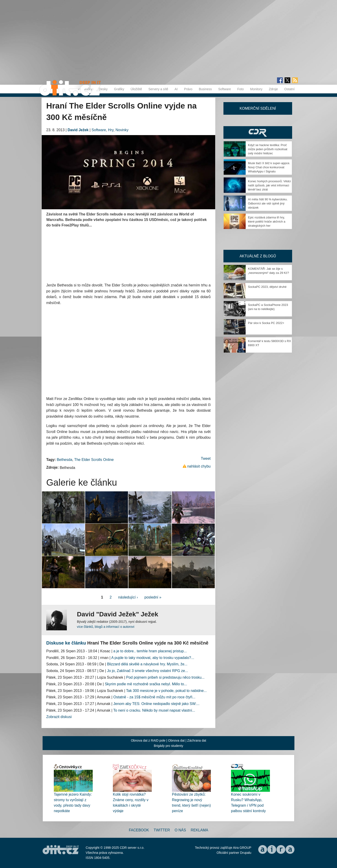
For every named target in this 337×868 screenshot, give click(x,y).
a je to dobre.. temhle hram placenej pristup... (150, 651)
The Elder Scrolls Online (94, 460)
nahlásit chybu (199, 466)
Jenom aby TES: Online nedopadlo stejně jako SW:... (156, 704)
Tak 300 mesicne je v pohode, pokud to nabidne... (166, 691)
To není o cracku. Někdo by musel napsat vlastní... (154, 710)
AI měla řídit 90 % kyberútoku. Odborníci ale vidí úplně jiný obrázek (268, 203)
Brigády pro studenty (168, 746)
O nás (180, 830)
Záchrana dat (197, 740)
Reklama (199, 830)
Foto (240, 89)
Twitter (162, 830)
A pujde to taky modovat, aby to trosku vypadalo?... (153, 658)
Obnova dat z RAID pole (148, 740)
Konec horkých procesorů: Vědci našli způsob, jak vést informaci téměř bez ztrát (269, 185)
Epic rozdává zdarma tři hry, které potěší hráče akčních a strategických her (267, 222)
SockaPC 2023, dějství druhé (267, 287)
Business (205, 89)
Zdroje (273, 89)
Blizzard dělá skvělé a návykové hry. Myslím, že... (147, 664)
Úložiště (136, 89)
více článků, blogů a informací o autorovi (106, 627)
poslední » (153, 597)
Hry (111, 130)
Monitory (256, 89)
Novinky (122, 130)
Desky (103, 89)
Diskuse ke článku (66, 643)
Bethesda (65, 460)
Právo (188, 89)
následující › (128, 597)
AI (176, 89)
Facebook (139, 830)
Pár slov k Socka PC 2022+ (266, 323)
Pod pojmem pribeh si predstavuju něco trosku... (165, 677)
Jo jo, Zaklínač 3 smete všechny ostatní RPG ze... (147, 671)
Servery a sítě (158, 89)
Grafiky (119, 89)
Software (224, 89)
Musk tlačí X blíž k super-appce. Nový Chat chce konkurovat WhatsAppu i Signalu (269, 167)
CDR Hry (258, 132)
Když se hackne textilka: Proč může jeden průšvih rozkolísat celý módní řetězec (268, 149)
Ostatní (289, 89)
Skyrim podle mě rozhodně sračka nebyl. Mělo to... (146, 684)
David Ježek (78, 130)
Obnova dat (176, 740)
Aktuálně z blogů (258, 256)
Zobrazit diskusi (59, 717)
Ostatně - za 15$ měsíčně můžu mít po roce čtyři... (154, 697)
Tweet (206, 458)
